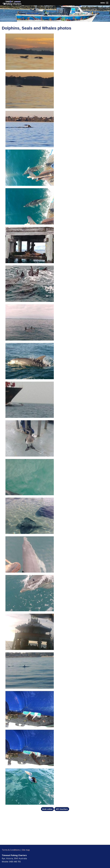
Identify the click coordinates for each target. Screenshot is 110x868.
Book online (47, 809)
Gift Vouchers (62, 809)
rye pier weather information (17, 842)
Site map (26, 850)
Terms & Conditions (11, 850)
